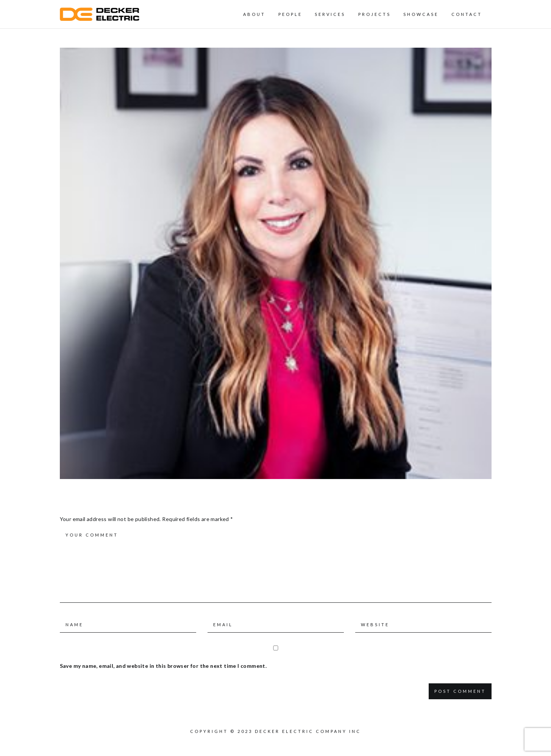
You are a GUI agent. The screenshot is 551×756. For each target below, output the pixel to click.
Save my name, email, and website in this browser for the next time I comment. (163, 666)
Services (330, 14)
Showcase (421, 14)
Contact (467, 14)
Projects (375, 14)
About (254, 14)
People (290, 14)
